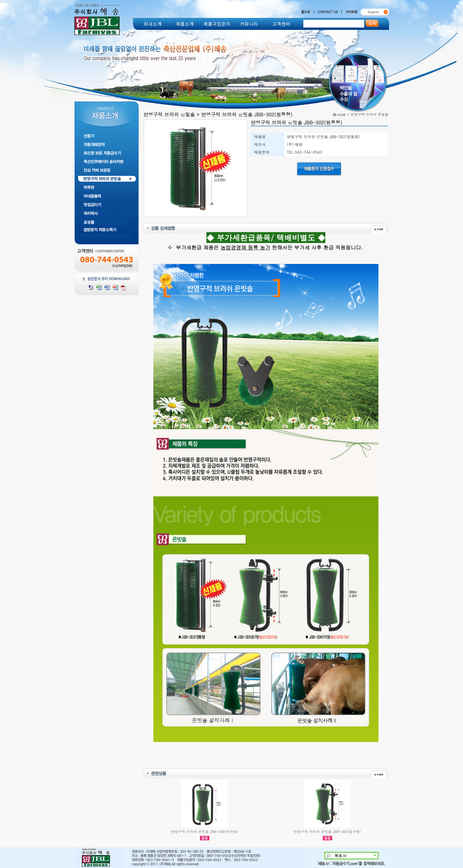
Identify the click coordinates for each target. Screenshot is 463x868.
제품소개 (185, 24)
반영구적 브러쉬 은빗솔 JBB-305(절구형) (327, 832)
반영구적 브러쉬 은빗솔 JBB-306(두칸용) (204, 832)
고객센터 (281, 24)
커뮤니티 (249, 24)
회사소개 (153, 24)
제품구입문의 (217, 24)
